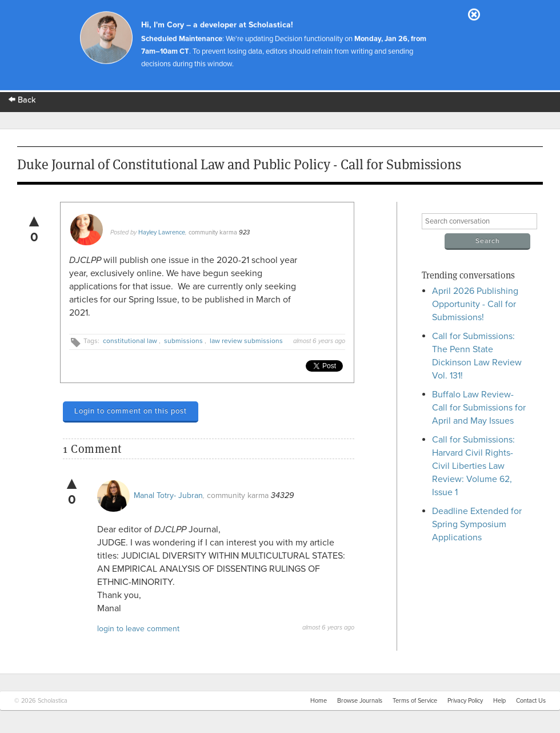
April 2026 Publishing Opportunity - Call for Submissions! (475, 304)
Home (319, 701)
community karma (213, 232)
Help (499, 701)
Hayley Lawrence (162, 232)
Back (22, 100)
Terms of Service (415, 701)
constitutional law (130, 341)
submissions (183, 341)
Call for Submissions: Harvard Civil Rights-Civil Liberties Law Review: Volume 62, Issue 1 (473, 466)
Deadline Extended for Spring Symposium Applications (477, 524)
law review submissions (246, 341)
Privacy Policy (465, 701)
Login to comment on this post (131, 411)
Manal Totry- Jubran (168, 495)
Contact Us (531, 701)
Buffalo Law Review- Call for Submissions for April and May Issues (479, 408)
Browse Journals (360, 701)
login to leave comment (138, 629)
